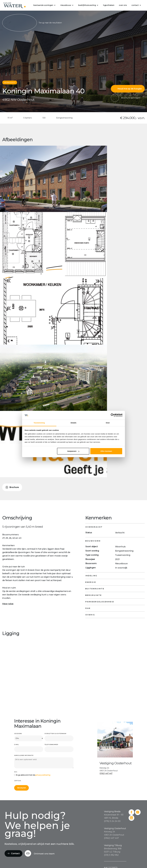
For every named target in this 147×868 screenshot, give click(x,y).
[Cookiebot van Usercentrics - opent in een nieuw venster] (112, 415)
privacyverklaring (43, 775)
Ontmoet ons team (44, 854)
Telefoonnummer (51, 745)
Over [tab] (108, 423)
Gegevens (18, 734)
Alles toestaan (106, 451)
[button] (45, 5)
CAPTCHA (18, 781)
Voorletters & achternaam (55, 734)
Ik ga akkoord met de (33, 775)
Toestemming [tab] (39, 423)
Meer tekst (8, 604)
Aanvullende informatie (24, 755)
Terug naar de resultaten (32, 23)
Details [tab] (73, 423)
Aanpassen (73, 451)
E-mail (17, 745)
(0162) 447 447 (106, 773)
